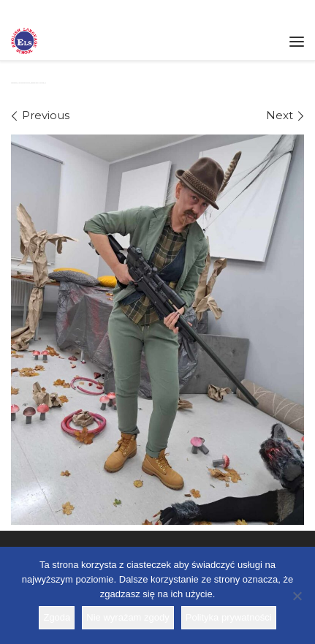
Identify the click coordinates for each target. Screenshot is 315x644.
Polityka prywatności (229, 617)
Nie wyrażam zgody (128, 617)
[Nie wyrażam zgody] (297, 596)
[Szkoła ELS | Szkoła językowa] (24, 39)
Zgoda (57, 617)
